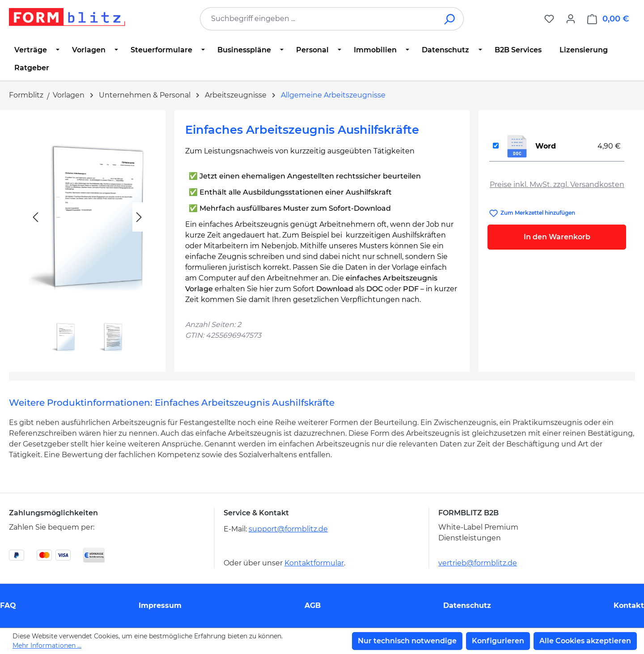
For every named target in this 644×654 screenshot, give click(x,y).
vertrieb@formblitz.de (478, 563)
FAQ (8, 605)
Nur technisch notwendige (407, 641)
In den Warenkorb (557, 237)
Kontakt (629, 605)
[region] (87, 237)
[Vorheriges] (35, 217)
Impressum (160, 605)
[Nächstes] (139, 217)
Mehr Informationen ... (47, 646)
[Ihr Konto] (571, 19)
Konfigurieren (498, 641)
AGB (313, 605)
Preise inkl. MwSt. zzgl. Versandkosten (557, 185)
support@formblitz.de (288, 529)
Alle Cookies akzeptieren (585, 641)
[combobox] (318, 19)
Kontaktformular (314, 563)
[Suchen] (450, 19)
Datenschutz (467, 605)
